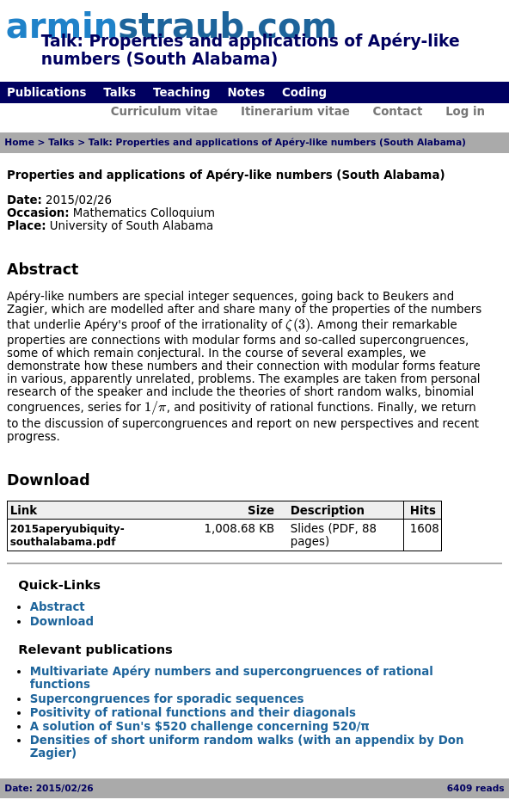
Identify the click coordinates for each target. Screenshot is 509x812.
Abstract (58, 607)
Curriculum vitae (165, 111)
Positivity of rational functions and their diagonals (193, 713)
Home (19, 142)
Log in (465, 111)
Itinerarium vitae (295, 111)
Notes (246, 92)
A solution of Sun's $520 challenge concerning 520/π (200, 726)
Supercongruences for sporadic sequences (167, 699)
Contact (397, 111)
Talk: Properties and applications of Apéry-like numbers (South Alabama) (277, 142)
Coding (304, 92)
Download (62, 621)
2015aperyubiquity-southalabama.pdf (67, 535)
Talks (120, 92)
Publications (46, 92)
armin (172, 26)
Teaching (181, 92)
